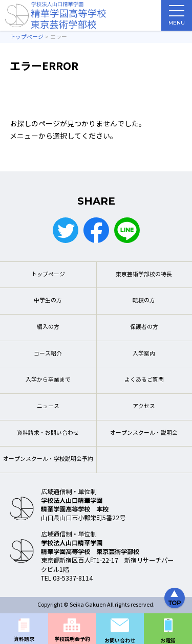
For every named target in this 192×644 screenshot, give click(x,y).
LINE (127, 230)
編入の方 (48, 327)
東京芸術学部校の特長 (144, 274)
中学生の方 (48, 301)
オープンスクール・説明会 (144, 433)
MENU (177, 18)
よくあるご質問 (144, 380)
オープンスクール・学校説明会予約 (48, 459)
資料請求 (24, 639)
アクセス (144, 406)
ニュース (48, 406)
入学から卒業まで (48, 380)
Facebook (96, 230)
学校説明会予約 (72, 639)
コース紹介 (48, 354)
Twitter (66, 230)
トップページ (48, 274)
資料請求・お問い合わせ (48, 433)
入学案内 (144, 354)
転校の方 (144, 301)
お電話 (168, 641)
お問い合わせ (120, 641)
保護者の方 (144, 327)
